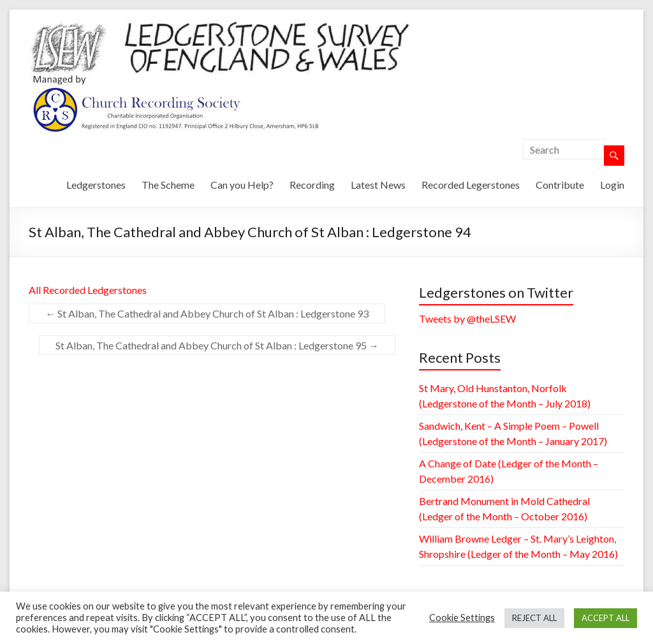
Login (612, 185)
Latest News (378, 185)
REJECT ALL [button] (534, 618)
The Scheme (168, 185)
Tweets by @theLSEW (467, 318)
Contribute (560, 185)
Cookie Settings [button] (462, 618)
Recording (312, 185)
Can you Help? (242, 185)
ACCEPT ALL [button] (605, 618)
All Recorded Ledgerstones (88, 290)
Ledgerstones (96, 185)
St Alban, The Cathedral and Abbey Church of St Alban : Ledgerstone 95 (217, 345)
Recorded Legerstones (471, 185)
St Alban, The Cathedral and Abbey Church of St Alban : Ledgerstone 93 (207, 313)
